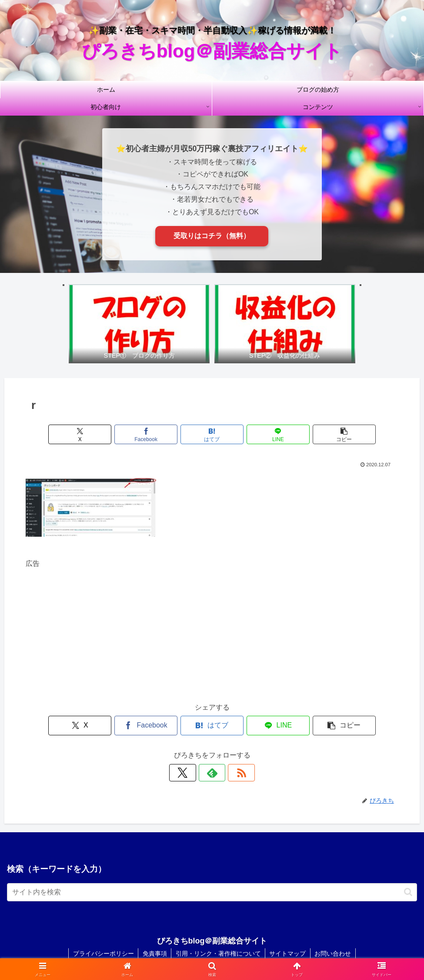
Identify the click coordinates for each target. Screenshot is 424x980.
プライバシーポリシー (103, 931)
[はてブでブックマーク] (212, 412)
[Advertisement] (212, 608)
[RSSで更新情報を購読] (232, 750)
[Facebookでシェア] (149, 412)
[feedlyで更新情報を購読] (212, 750)
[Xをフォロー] (192, 750)
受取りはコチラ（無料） (212, 236)
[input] (212, 870)
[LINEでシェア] (275, 412)
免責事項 (154, 931)
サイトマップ (288, 931)
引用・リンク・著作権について (218, 931)
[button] (337, 412)
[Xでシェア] (87, 412)
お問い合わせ (334, 931)
